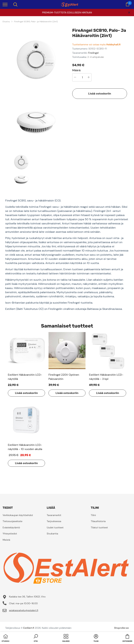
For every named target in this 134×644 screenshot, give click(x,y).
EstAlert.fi (29, 628)
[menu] (5, 4)
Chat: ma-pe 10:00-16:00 (23, 603)
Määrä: (77, 70)
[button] (36, 638)
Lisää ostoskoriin (100, 94)
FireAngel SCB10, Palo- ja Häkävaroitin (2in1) (36, 22)
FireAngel (93, 53)
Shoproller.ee (121, 628)
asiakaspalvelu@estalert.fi (24, 610)
